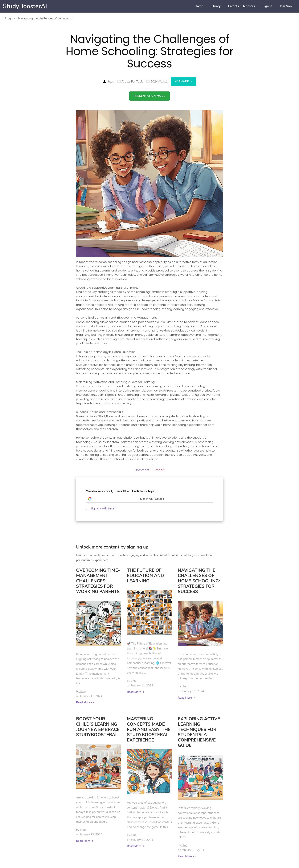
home (199, 6)
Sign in (267, 6)
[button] (149, 499)
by (81, 691)
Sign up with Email (103, 508)
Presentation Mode (150, 96)
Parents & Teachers (242, 6)
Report (160, 470)
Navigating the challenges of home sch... (45, 18)
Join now (286, 6)
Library (216, 6)
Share (182, 81)
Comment (142, 470)
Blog (8, 18)
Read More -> (85, 702)
